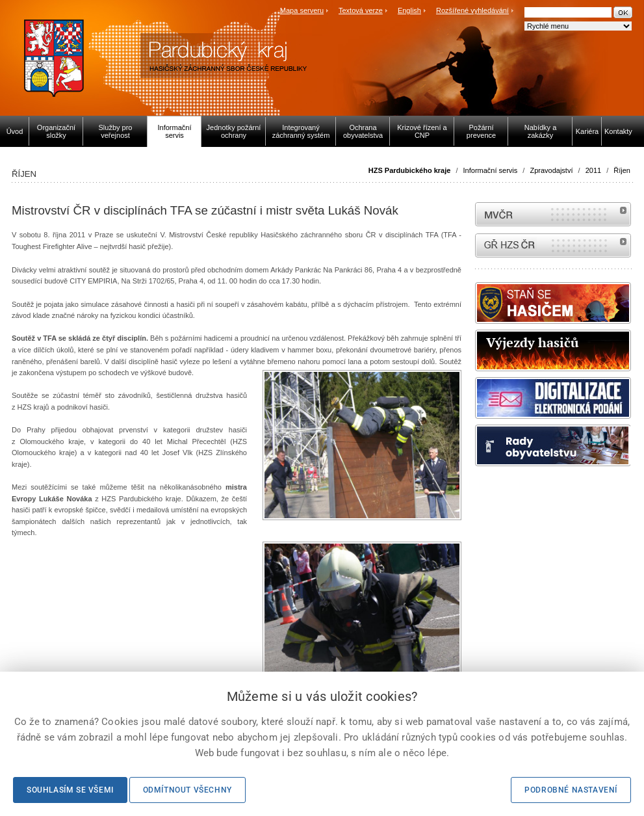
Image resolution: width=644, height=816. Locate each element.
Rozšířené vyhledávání (472, 10)
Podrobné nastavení (571, 790)
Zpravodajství (551, 170)
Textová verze (361, 10)
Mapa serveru (302, 10)
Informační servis (491, 170)
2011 (593, 170)
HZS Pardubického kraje (410, 170)
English (409, 10)
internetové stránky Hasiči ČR (553, 245)
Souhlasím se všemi (70, 790)
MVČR (553, 214)
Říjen (622, 170)
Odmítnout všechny (187, 790)
